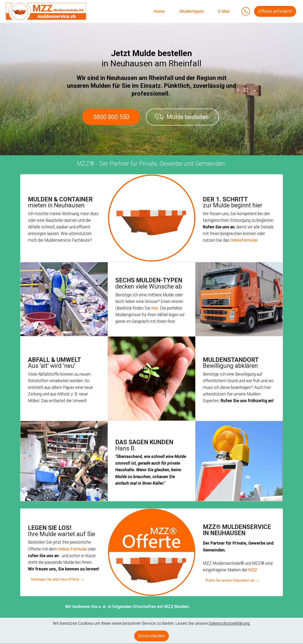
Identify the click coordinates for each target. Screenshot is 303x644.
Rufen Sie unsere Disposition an (230, 580)
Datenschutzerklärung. (230, 628)
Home (159, 11)
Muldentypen (191, 11)
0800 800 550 (111, 117)
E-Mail (223, 11)
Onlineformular (244, 240)
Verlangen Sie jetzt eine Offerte (55, 580)
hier (155, 308)
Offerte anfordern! (275, 11)
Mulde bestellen (181, 117)
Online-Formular (72, 549)
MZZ (253, 570)
